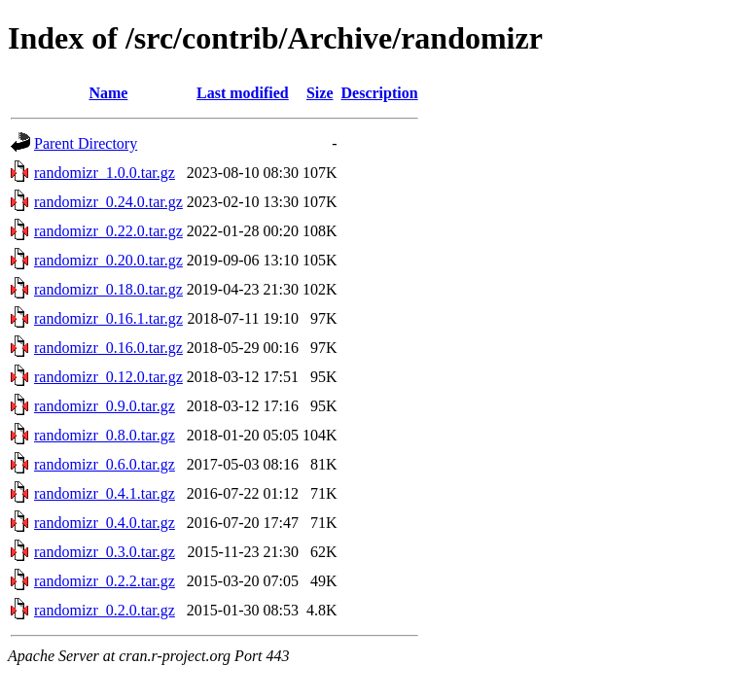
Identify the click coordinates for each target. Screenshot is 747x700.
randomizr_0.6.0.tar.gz (105, 464)
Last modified (243, 93)
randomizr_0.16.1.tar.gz (108, 318)
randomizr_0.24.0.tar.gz (108, 202)
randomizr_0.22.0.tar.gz (108, 231)
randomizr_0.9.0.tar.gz (105, 406)
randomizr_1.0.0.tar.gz (105, 173)
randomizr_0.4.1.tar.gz (105, 493)
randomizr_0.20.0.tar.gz (108, 260)
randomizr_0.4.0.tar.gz (105, 523)
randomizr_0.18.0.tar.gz (108, 289)
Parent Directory (86, 143)
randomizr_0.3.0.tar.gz (105, 552)
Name (108, 93)
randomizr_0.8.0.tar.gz (105, 435)
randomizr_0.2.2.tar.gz (105, 581)
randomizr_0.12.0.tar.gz (108, 377)
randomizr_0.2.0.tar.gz (105, 610)
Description (380, 93)
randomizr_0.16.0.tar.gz (108, 348)
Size (320, 93)
